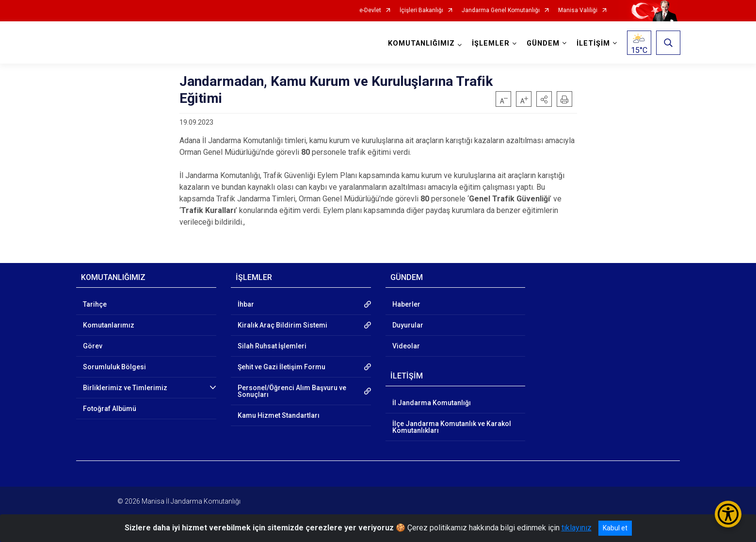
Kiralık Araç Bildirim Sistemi (282, 325)
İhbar (246, 304)
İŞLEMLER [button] (490, 43)
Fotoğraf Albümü (110, 409)
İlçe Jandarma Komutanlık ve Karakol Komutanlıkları (452, 427)
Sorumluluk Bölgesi (114, 367)
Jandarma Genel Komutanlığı (501, 10)
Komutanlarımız (109, 325)
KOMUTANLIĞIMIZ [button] (421, 43)
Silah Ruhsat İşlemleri (272, 346)
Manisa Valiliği (578, 10)
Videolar (406, 346)
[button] (544, 99)
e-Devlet (370, 10)
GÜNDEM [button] (543, 43)
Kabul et (615, 528)
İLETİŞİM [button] (593, 43)
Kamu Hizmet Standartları (279, 415)
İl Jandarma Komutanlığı (432, 403)
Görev (93, 346)
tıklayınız (577, 528)
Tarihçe (95, 304)
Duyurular (408, 325)
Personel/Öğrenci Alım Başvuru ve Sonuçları (292, 391)
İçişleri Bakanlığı (421, 10)
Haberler (406, 304)
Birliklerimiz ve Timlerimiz (125, 388)
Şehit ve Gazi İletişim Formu (281, 367)
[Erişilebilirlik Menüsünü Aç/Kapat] (728, 514)
